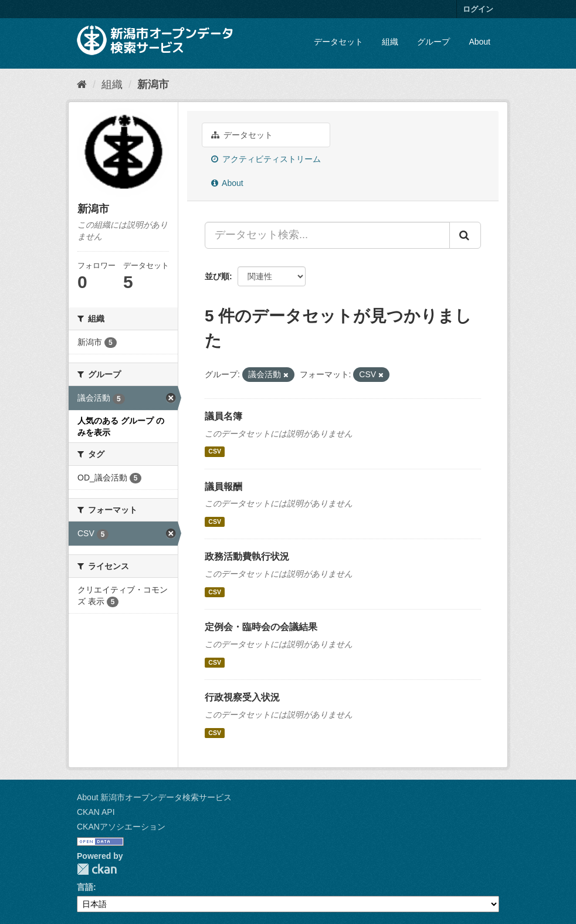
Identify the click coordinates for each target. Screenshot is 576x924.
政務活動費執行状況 (247, 556)
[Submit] (465, 235)
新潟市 (153, 84)
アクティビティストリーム (266, 159)
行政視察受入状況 (242, 697)
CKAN (97, 869)
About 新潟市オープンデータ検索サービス (154, 797)
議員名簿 (223, 416)
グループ (433, 42)
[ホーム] (82, 84)
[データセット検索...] (327, 235)
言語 (85, 887)
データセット (338, 42)
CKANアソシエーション (121, 827)
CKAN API (96, 812)
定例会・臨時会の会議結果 (261, 627)
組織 (390, 42)
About (480, 42)
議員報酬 (223, 487)
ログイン (478, 9)
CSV (215, 452)
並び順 (217, 276)
